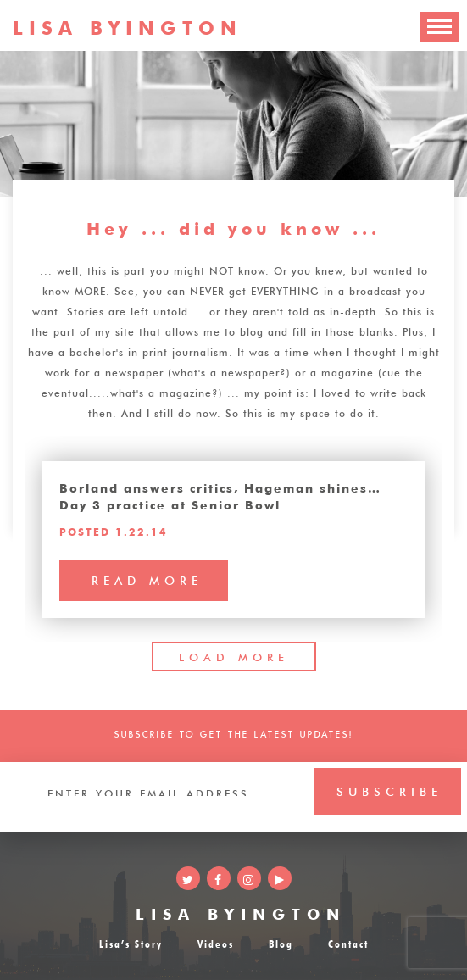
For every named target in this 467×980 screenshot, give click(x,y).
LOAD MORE (234, 656)
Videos (216, 942)
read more (147, 579)
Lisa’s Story (131, 942)
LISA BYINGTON (241, 912)
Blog (281, 942)
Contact (348, 942)
